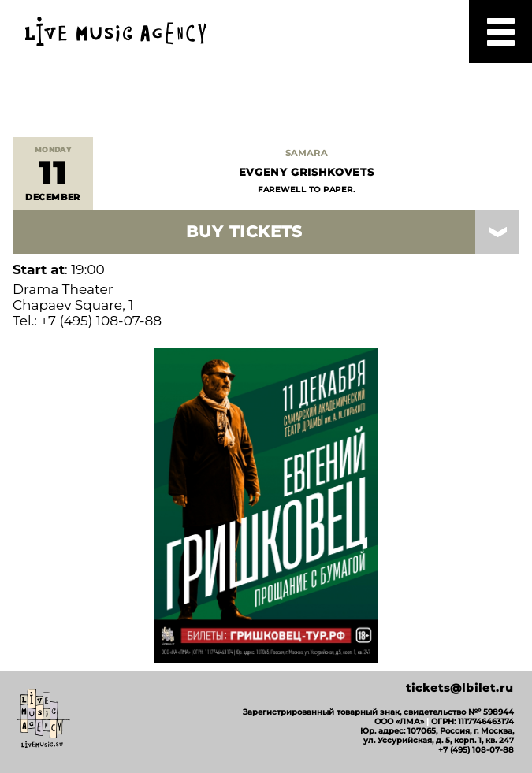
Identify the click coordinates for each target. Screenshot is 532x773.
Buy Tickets (244, 232)
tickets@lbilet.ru (460, 688)
